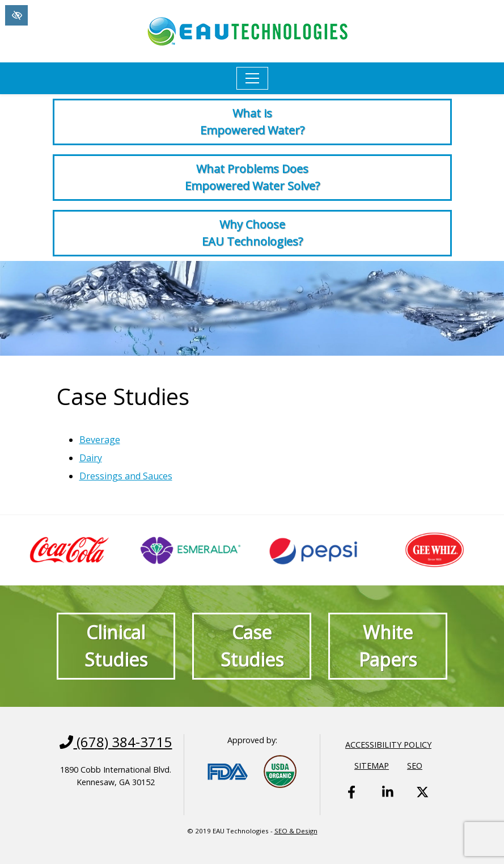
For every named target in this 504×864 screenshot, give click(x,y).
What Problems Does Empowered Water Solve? (252, 177)
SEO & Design (296, 831)
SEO (415, 766)
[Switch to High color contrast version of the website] (16, 15)
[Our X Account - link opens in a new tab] (422, 801)
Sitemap (372, 766)
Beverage (100, 440)
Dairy (91, 458)
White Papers (388, 646)
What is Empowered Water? (252, 122)
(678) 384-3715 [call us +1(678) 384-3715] (116, 742)
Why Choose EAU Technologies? (252, 233)
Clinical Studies (116, 646)
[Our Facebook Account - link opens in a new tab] (354, 801)
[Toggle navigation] (252, 78)
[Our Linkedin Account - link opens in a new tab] (388, 801)
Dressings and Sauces (126, 476)
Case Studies (252, 646)
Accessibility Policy (388, 745)
